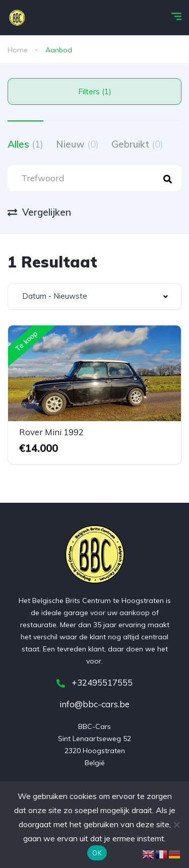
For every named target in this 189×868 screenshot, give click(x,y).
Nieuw (77, 144)
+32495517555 (94, 682)
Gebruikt (137, 144)
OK (97, 853)
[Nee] (176, 825)
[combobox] (94, 296)
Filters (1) (95, 91)
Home (18, 50)
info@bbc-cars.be (94, 704)
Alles (25, 144)
